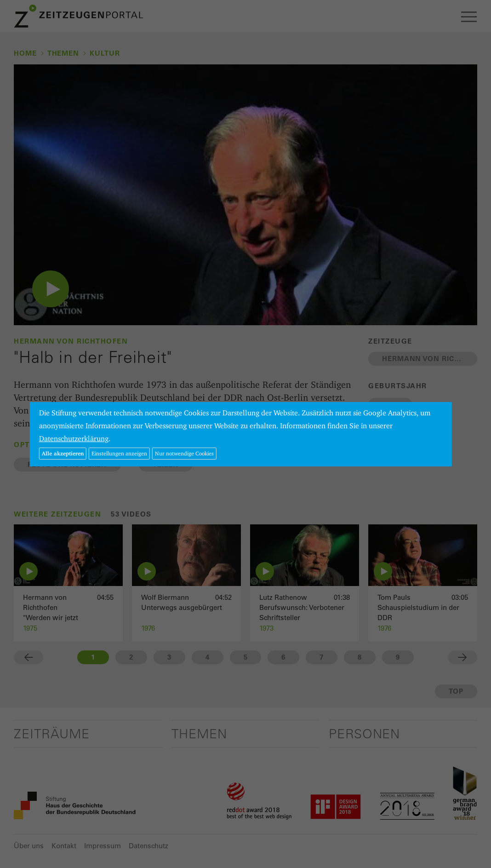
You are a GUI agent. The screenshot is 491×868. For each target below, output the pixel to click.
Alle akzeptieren (63, 453)
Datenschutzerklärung (74, 439)
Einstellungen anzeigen (119, 453)
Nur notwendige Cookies (184, 453)
